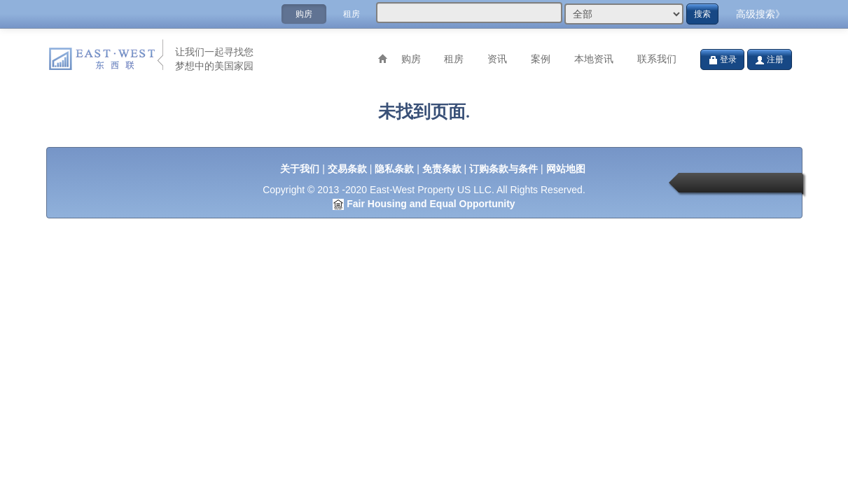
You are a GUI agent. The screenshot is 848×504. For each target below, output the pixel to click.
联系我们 (657, 59)
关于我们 (300, 169)
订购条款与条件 (503, 169)
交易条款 (347, 169)
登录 (722, 60)
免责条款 (442, 169)
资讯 (497, 59)
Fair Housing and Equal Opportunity (431, 204)
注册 (769, 60)
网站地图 (566, 169)
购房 (304, 14)
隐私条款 (394, 169)
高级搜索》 (760, 14)
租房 (352, 14)
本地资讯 (594, 59)
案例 (541, 59)
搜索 (702, 14)
